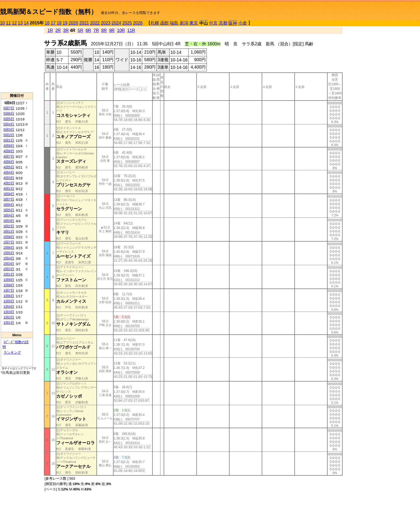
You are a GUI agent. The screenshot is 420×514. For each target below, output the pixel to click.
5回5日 (9, 119)
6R (88, 30)
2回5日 (9, 253)
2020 (73, 23)
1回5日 (9, 301)
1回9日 (9, 280)
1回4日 (9, 307)
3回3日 (9, 221)
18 (59, 23)
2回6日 (9, 248)
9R (112, 30)
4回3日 (9, 178)
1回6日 (9, 296)
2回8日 (9, 237)
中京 (213, 23)
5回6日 (9, 114)
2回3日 (9, 264)
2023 (106, 23)
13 (20, 23)
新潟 (184, 23)
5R (80, 30)
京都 (223, 23)
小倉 (243, 23)
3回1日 (9, 232)
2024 (116, 23)
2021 (84, 23)
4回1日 (9, 189)
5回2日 (9, 135)
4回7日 (9, 156)
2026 (138, 23)
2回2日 (9, 269)
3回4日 (9, 215)
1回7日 (9, 291)
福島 (174, 23)
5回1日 (9, 140)
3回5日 (9, 210)
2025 (127, 23)
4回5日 (9, 167)
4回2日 (9, 183)
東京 (194, 23)
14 (26, 23)
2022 (95, 23)
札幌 (155, 23)
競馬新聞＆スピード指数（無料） (49, 12)
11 (8, 23)
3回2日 (9, 226)
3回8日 (9, 194)
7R (96, 30)
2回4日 (9, 258)
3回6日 (9, 205)
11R (131, 30)
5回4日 (9, 124)
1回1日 (9, 323)
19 (65, 23)
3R (66, 30)
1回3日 (9, 312)
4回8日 (9, 151)
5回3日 (9, 130)
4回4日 (9, 173)
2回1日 (9, 274)
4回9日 (9, 146)
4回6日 (9, 162)
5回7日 (9, 108)
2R (58, 30)
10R (121, 30)
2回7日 (9, 242)
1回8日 (9, 285)
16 (47, 23)
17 (53, 23)
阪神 (233, 23)
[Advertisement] (17, 59)
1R (50, 30)
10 (2, 23)
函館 (164, 23)
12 (14, 23)
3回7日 (9, 199)
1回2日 (9, 317)
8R (104, 30)
